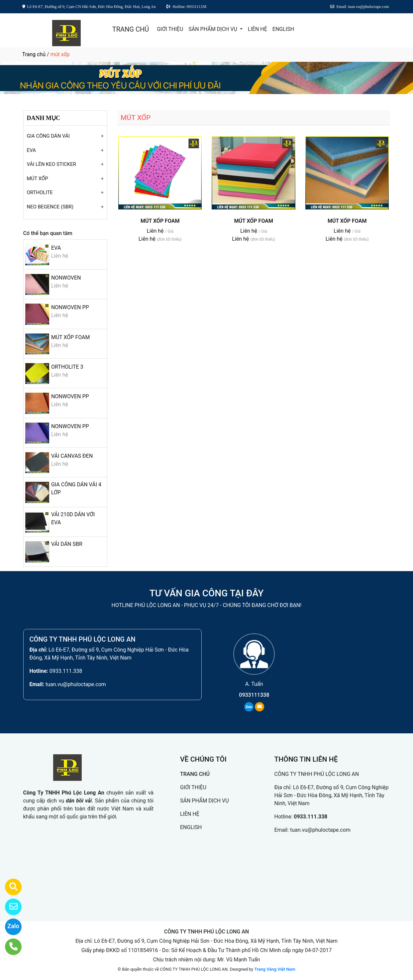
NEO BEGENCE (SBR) (50, 207)
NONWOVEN (66, 278)
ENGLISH (283, 29)
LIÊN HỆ (258, 29)
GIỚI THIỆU (170, 29)
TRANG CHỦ (131, 29)
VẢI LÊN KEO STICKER (52, 164)
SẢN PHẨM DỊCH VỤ (213, 29)
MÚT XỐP (38, 179)
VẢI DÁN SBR (67, 544)
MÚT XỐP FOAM (71, 337)
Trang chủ (34, 54)
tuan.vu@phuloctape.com (76, 684)
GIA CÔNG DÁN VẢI (48, 136)
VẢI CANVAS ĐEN (72, 456)
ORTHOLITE (40, 192)
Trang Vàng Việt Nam (275, 969)
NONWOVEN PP (70, 307)
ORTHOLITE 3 (67, 367)
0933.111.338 (66, 671)
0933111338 (254, 695)
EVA (31, 150)
